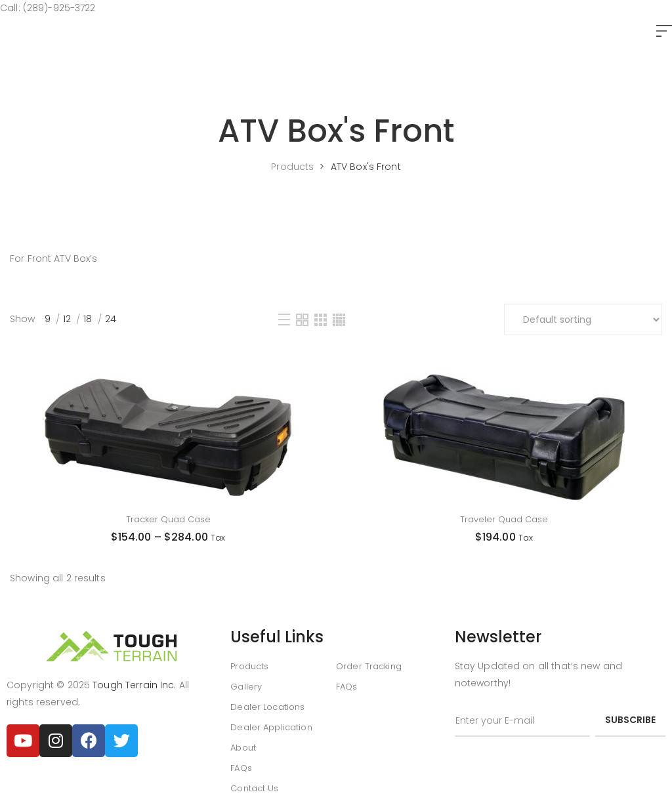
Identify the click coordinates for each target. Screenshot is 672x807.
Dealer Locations (267, 707)
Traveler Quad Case (504, 519)
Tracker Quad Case (168, 519)
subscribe (630, 720)
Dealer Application (271, 727)
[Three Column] (321, 320)
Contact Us (254, 788)
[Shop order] (583, 320)
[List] (284, 320)
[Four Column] (339, 320)
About (243, 748)
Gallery (246, 687)
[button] (664, 32)
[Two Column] (302, 320)
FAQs (241, 768)
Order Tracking (369, 666)
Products (249, 666)
